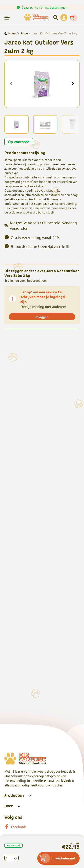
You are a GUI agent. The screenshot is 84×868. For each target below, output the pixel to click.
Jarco (22, 33)
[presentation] (11, 84)
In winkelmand (57, 858)
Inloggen (42, 317)
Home (10, 33)
